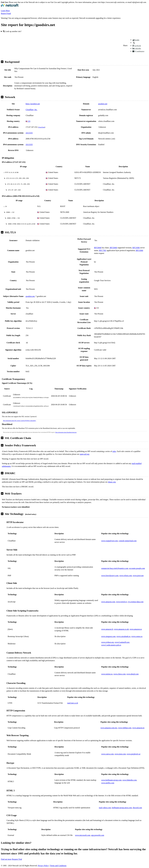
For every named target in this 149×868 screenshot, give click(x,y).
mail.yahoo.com (105, 808)
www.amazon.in (138, 728)
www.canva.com (107, 754)
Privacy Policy (43, 866)
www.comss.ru (137, 636)
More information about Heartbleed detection (66, 432)
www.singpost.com (108, 636)
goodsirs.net (103, 104)
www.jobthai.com (125, 728)
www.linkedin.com (130, 780)
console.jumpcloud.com (128, 541)
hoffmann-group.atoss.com (122, 808)
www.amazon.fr (107, 629)
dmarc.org (112, 482)
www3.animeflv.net (122, 642)
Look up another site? (12, 31)
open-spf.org (84, 454)
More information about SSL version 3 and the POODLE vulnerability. (20, 421)
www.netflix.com (108, 783)
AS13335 (29, 133)
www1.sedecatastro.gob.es (111, 645)
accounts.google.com (137, 568)
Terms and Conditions (58, 866)
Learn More (5, 11)
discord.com (137, 808)
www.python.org (108, 642)
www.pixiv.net (138, 576)
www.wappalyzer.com (110, 541)
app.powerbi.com (98, 835)
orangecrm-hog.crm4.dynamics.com (115, 568)
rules (114, 451)
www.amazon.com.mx (109, 728)
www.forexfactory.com (110, 576)
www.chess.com (120, 674)
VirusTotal (41, 127)
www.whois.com (126, 576)
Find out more (6, 859)
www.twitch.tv (121, 602)
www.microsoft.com (83, 835)
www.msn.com (120, 754)
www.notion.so (107, 674)
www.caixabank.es (124, 636)
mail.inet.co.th (73, 703)
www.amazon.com (108, 602)
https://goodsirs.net (33, 104)
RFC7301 (103, 250)
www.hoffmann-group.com (111, 780)
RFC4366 (136, 248)
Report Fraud (6, 13)
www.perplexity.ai (133, 754)
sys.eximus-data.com (136, 602)
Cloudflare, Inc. (31, 110)
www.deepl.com (133, 674)
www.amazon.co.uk (121, 629)
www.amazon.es (136, 629)
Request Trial (17, 859)
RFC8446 (98, 248)
